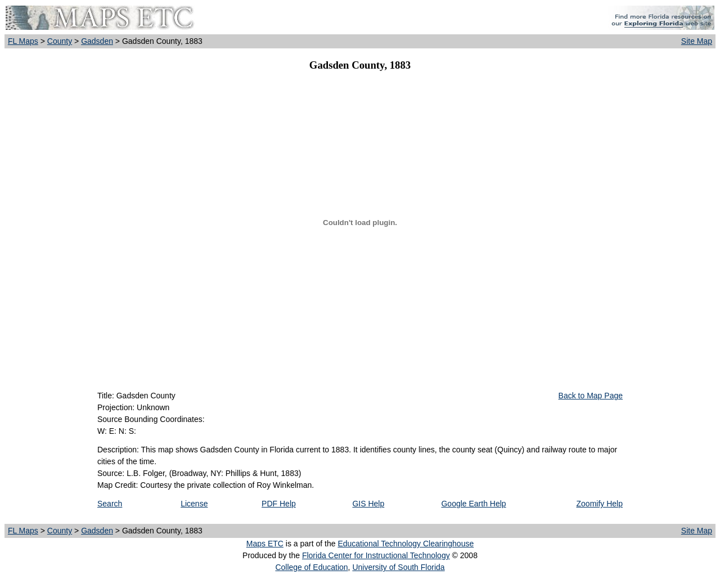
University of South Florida (398, 567)
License (194, 504)
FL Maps (23, 41)
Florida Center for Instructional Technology (376, 555)
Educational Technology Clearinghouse (406, 544)
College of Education (311, 567)
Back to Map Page (591, 396)
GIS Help (368, 504)
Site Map (697, 41)
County (60, 41)
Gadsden (97, 41)
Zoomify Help (600, 504)
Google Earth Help (473, 504)
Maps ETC (265, 544)
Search (110, 504)
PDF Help (279, 504)
